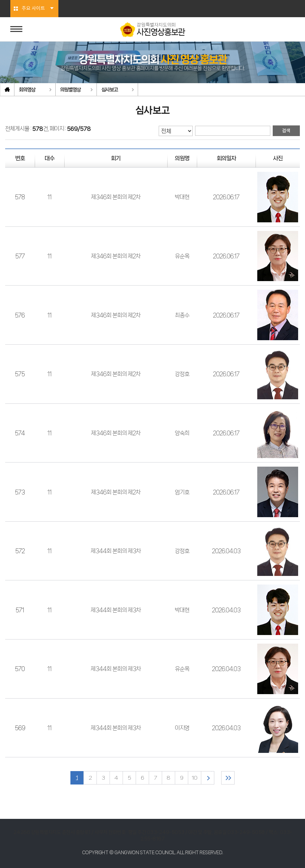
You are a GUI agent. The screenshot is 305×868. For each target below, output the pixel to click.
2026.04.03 (226, 551)
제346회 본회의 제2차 (116, 197)
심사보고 (110, 90)
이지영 (182, 728)
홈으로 (7, 90)
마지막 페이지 (228, 778)
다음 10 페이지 (208, 778)
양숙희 (182, 433)
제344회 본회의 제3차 (116, 551)
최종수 (182, 315)
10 (194, 778)
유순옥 (182, 256)
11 (49, 197)
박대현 (182, 197)
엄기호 (182, 492)
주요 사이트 (33, 9)
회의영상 (27, 90)
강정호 (182, 374)
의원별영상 (70, 90)
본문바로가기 (0, 0)
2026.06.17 (226, 197)
